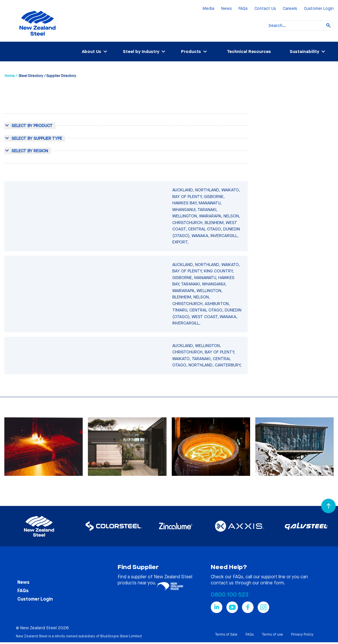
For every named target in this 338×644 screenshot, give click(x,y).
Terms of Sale (226, 634)
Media (208, 9)
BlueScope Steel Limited (121, 636)
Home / (11, 76)
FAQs (243, 9)
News (226, 9)
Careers (290, 9)
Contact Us (265, 9)
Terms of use (272, 634)
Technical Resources (249, 52)
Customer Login (319, 9)
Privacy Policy (302, 634)
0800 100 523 (230, 595)
